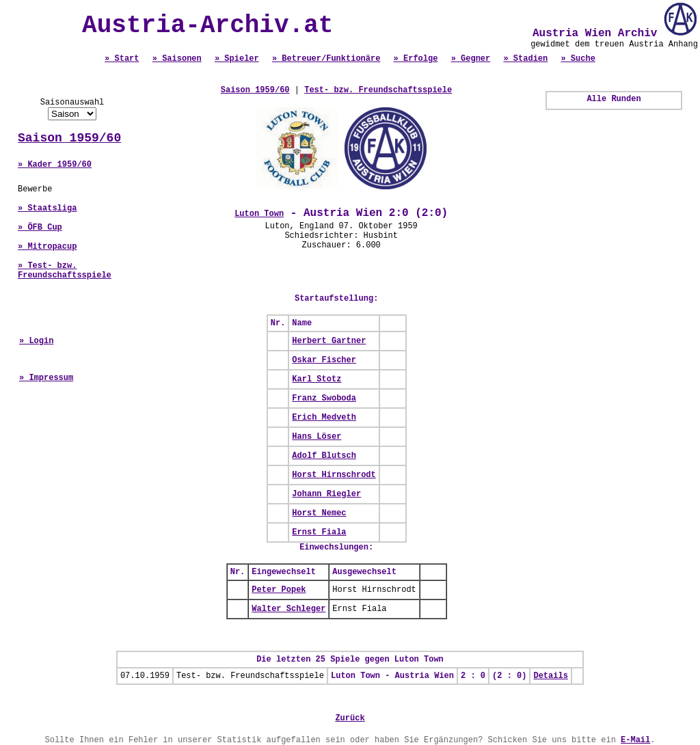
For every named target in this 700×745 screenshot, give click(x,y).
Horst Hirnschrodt (334, 475)
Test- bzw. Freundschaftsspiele (378, 90)
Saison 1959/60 (69, 138)
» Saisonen (177, 59)
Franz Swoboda (324, 398)
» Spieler (237, 59)
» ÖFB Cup (40, 228)
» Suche (578, 59)
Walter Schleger (288, 609)
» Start (122, 59)
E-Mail (635, 740)
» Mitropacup (47, 247)
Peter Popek (279, 590)
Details (550, 676)
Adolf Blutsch (324, 456)
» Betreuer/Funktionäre (326, 59)
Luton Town (259, 214)
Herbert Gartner (329, 341)
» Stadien (525, 59)
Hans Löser (317, 437)
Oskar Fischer (324, 360)
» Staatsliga (47, 208)
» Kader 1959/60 (55, 165)
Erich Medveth (324, 418)
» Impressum (46, 378)
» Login (36, 341)
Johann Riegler (326, 494)
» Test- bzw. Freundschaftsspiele (65, 271)
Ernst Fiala (319, 532)
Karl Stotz (317, 379)
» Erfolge (416, 59)
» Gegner (471, 59)
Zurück (350, 718)
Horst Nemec (319, 513)
